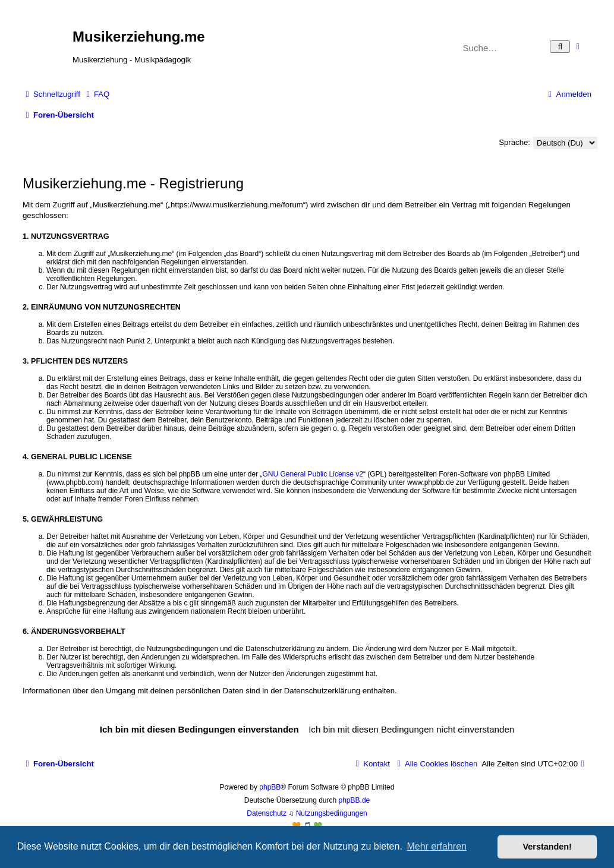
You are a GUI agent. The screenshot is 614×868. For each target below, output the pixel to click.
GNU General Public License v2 (313, 474)
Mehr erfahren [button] (437, 846)
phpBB (270, 787)
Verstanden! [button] (547, 847)
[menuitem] (96, 94)
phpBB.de (355, 800)
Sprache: (514, 142)
